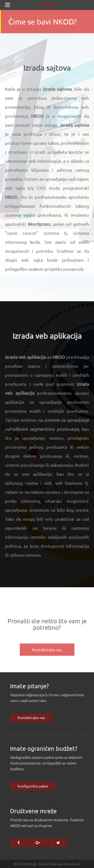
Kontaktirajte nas (31, 717)
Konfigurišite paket (33, 786)
